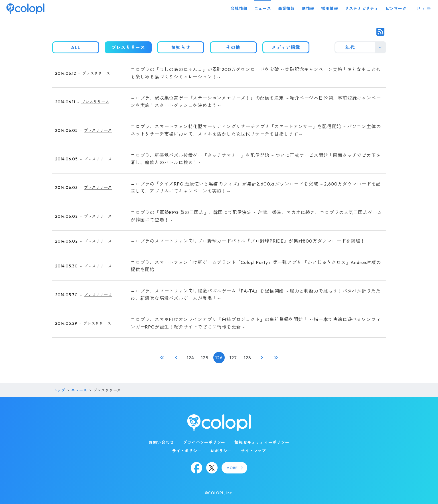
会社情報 (239, 9)
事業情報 (286, 9)
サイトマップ (253, 451)
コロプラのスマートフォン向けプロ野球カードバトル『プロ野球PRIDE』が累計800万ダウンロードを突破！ (248, 241)
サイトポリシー (187, 451)
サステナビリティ (362, 9)
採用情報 (329, 9)
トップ (59, 390)
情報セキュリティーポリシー (262, 442)
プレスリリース (96, 73)
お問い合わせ (161, 442)
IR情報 (308, 9)
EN (429, 8)
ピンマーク (396, 9)
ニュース (263, 9)
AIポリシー (221, 451)
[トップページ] (25, 8)
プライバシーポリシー (204, 442)
